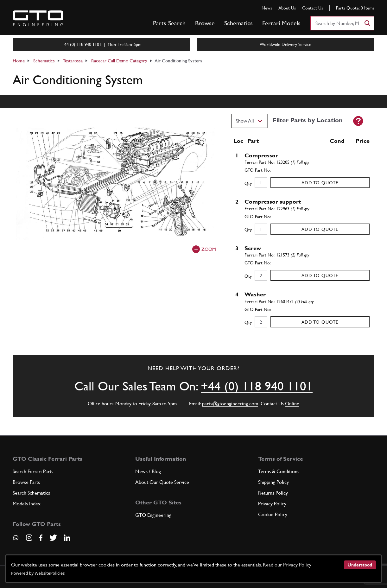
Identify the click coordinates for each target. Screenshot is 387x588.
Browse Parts (26, 482)
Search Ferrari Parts (33, 471)
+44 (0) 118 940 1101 (257, 386)
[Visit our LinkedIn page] (67, 538)
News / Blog (148, 471)
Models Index (27, 504)
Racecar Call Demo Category (119, 61)
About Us (287, 8)
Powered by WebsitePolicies (38, 573)
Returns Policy (273, 493)
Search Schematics (31, 493)
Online (292, 404)
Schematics (238, 23)
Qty (248, 183)
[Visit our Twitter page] (53, 538)
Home (19, 61)
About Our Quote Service (162, 482)
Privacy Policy (272, 504)
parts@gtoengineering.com (230, 404)
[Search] (367, 23)
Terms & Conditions (279, 471)
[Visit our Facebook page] (41, 538)
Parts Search (169, 23)
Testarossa (73, 61)
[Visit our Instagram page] (29, 538)
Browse (205, 23)
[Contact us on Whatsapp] (16, 540)
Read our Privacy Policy (287, 565)
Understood (360, 565)
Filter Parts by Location (308, 120)
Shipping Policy (273, 482)
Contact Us (313, 8)
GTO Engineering (153, 515)
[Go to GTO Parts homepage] (38, 18)
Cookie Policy (273, 514)
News (267, 8)
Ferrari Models (281, 23)
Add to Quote (320, 183)
